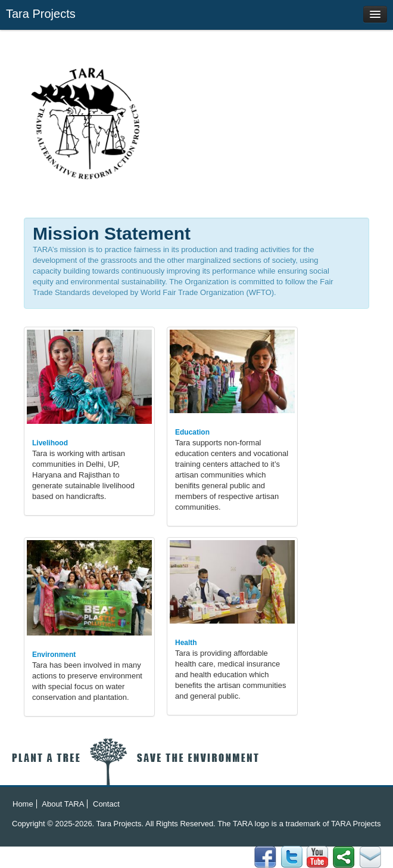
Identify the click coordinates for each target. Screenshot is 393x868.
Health (186, 643)
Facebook (370, 857)
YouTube (318, 857)
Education (192, 432)
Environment (54, 655)
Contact (106, 804)
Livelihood (50, 443)
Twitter (344, 857)
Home (23, 804)
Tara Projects (41, 14)
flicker (291, 857)
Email (265, 857)
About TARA (63, 804)
